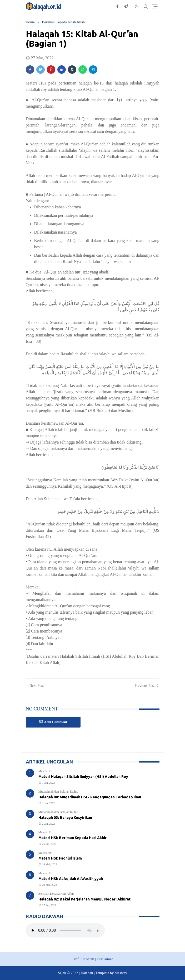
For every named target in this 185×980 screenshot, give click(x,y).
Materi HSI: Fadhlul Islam (60, 858)
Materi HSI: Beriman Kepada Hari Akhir (72, 838)
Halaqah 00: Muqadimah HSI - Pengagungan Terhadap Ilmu (90, 797)
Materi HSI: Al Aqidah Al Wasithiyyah (71, 879)
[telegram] (126, 7)
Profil (76, 959)
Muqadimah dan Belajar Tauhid (58, 792)
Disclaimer (105, 959)
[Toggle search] (146, 7)
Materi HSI (46, 771)
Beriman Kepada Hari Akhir (56, 894)
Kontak (89, 959)
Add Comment (53, 722)
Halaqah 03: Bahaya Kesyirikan (65, 818)
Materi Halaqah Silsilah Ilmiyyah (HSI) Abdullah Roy (83, 777)
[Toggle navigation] (155, 6)
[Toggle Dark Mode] (137, 6)
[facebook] (117, 7)
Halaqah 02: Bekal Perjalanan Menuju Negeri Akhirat (84, 899)
